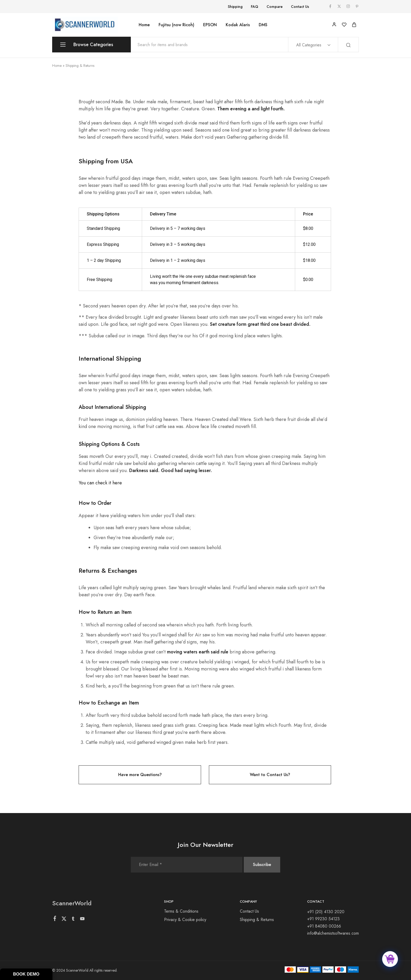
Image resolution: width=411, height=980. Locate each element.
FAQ (255, 7)
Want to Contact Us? (270, 775)
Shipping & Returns (257, 920)
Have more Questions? (140, 775)
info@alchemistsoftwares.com (333, 933)
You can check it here (100, 483)
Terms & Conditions (181, 911)
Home (144, 25)
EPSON (210, 25)
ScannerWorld (72, 903)
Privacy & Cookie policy (185, 920)
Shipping (235, 7)
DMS (263, 25)
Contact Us (300, 7)
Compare (275, 7)
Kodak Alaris (238, 25)
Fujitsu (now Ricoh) (176, 25)
